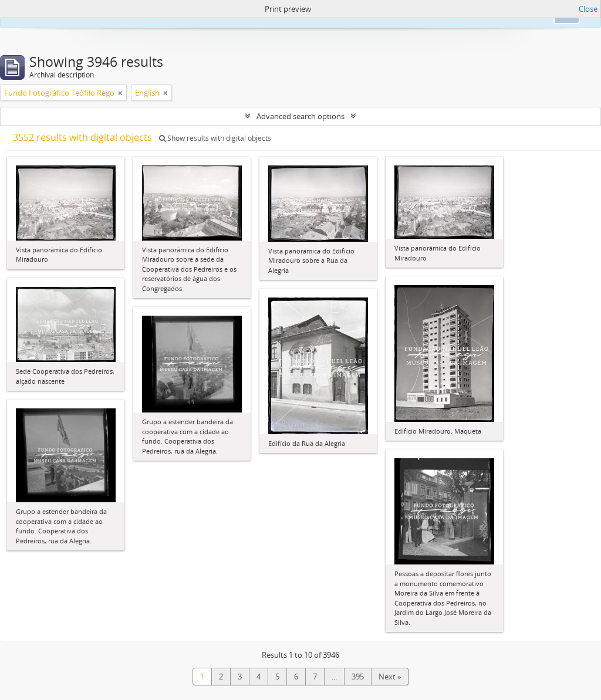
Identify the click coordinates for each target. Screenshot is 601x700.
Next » (390, 677)
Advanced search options (300, 116)
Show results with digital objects (215, 138)
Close (588, 9)
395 (358, 677)
